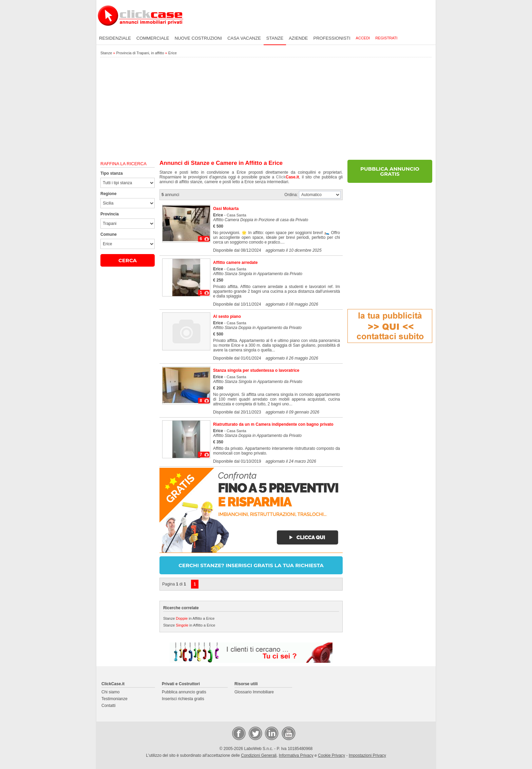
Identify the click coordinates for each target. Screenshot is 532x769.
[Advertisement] (266, 109)
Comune (109, 234)
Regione (108, 194)
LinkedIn (271, 733)
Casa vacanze (244, 38)
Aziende (298, 38)
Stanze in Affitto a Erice (189, 618)
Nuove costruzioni (198, 38)
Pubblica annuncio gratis (184, 692)
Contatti (108, 706)
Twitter (255, 733)
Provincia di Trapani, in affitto (140, 53)
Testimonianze (115, 699)
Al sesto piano (227, 316)
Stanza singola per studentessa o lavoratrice (256, 370)
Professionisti (332, 38)
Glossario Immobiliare (254, 692)
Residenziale (115, 38)
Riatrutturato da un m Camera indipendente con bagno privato (273, 424)
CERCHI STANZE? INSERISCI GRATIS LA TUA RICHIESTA (251, 565)
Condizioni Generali (259, 755)
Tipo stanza (112, 173)
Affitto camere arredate (235, 263)
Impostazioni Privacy (367, 755)
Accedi (363, 38)
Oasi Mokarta (226, 209)
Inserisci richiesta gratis (183, 699)
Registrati (386, 38)
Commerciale (153, 38)
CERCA (128, 260)
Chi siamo (110, 692)
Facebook (239, 733)
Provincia (110, 214)
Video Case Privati (288, 733)
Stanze (275, 38)
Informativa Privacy (296, 755)
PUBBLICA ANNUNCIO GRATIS (390, 171)
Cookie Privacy (331, 755)
